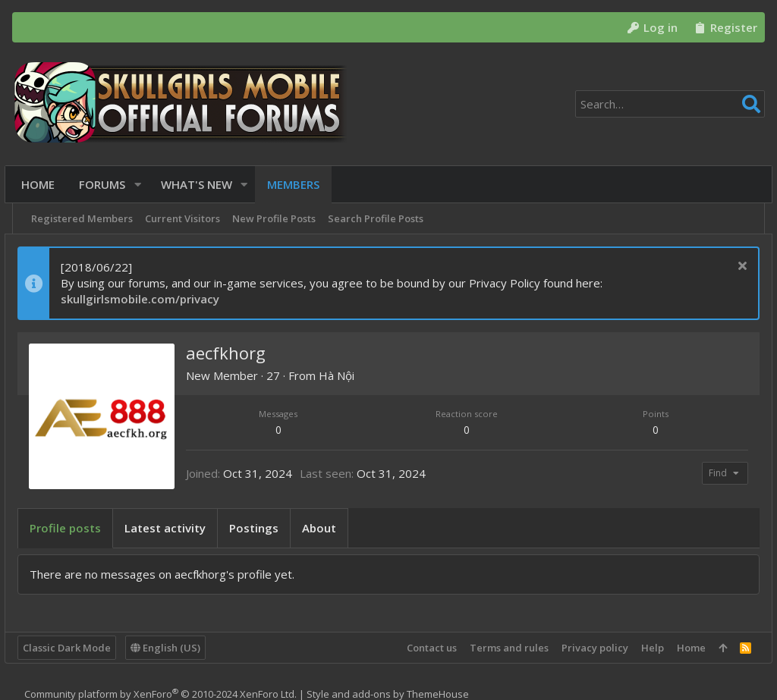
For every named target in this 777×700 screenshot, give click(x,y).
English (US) (173, 648)
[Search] (670, 104)
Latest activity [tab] (173, 528)
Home (684, 648)
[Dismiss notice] (733, 267)
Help (645, 648)
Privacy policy (587, 648)
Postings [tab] (261, 528)
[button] (142, 185)
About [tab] (327, 528)
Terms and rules (502, 648)
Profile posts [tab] (73, 528)
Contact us (424, 648)
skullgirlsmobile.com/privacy (148, 299)
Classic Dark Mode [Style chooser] (74, 648)
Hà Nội (344, 375)
